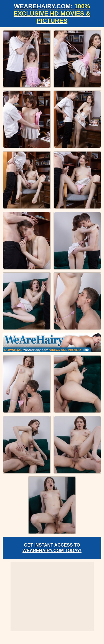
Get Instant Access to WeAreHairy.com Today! (52, 548)
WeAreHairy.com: (52, 13)
